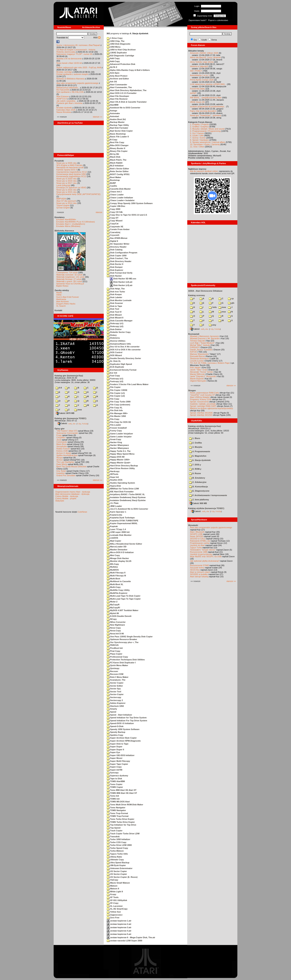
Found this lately (197, 89)
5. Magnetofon (198, 456)
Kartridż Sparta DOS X (67, 170)
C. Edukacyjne (198, 482)
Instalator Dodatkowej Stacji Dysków (126, 500)
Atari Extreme (63, 96)
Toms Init (113, 796)
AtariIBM (113, 105)
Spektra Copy (115, 735)
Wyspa (60, 458)
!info (213, 307)
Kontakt (58, 310)
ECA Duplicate (115, 367)
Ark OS (112, 82)
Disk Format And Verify (120, 273)
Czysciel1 (113, 235)
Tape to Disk (114, 779)
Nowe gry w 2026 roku (67, 163)
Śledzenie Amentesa (199, 359)
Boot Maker (114, 177)
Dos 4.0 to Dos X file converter (123, 347)
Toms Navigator (116, 808)
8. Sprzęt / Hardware (199, 140)
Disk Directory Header (119, 261)
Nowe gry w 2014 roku (67, 203)
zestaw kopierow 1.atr (119, 921)
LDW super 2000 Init (118, 532)
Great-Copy (114, 439)
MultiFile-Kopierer (117, 593)
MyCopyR (113, 605)
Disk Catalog (115, 250)
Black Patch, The (117, 160)
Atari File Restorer (117, 99)
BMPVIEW (61, 199)
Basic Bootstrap (116, 134)
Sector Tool (114, 692)
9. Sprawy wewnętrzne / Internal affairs (208, 142)
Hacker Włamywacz (118, 448)
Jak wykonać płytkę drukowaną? (205, 561)
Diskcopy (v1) (115, 323)
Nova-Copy (114, 631)
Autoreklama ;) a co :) (200, 75)
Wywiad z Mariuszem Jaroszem (204, 336)
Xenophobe (62, 446)
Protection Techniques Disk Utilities (126, 660)
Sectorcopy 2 (115, 700)
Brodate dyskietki (64, 108)
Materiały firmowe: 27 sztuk (69, 279)
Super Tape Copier (117, 764)
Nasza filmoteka (64, 112)
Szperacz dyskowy (117, 776)
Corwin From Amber (118, 229)
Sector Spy (114, 689)
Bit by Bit (113, 154)
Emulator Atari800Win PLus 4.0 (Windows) (76, 222)
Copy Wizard (115, 221)
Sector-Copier (115, 694)
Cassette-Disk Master (119, 189)
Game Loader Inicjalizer (120, 434)
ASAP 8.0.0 (62, 99)
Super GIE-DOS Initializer (121, 755)
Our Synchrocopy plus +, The (123, 642)
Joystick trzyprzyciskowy (201, 554)
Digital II (112, 241)
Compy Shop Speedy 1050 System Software (130, 203)
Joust (59, 440)
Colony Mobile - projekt (66, 498)
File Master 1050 (116, 416)
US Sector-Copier (117, 874)
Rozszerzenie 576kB (199, 565)
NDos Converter (116, 622)
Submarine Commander (67, 433)
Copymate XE (115, 227)
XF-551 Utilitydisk (117, 900)
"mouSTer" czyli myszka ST (202, 395)
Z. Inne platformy (199, 500)
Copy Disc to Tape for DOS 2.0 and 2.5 (127, 215)
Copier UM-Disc (116, 206)
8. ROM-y (195, 469)
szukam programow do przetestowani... (208, 106)
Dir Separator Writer (118, 244)
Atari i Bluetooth (197, 532)
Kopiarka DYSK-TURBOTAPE (122, 521)
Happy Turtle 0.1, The (119, 451)
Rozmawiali (194, 334)
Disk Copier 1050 (117, 256)
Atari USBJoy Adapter (200, 397)
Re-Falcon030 (63, 90)
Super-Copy (114, 767)
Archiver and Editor (118, 79)
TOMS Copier (115, 787)
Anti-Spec (113, 73)
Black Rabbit (115, 163)
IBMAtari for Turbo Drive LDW (123, 489)
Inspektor (61, 473)
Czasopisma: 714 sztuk (67, 272)
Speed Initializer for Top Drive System (127, 718)
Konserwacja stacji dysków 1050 (71, 174)
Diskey (112, 335)
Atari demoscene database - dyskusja (72, 494)
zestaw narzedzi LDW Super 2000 (124, 941)
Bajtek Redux (62, 286)
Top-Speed (114, 828)
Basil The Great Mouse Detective (71, 466)
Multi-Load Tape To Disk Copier (124, 596)
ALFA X (112, 67)
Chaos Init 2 (114, 192)
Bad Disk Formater (117, 128)
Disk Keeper (114, 294)
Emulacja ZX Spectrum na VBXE (71, 188)
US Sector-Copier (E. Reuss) (122, 877)
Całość (62, 423)
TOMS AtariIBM (116, 781)
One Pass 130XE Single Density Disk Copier (130, 637)
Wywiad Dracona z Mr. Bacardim (205, 338)
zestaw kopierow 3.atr (119, 927)
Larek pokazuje (63, 185)
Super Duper (115, 747)
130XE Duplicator (117, 53)
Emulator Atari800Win (66, 219)
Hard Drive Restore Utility (121, 468)
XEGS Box (195, 570)
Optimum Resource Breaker (122, 639)
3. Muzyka (196, 447)
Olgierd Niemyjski (198, 381)
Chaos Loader (115, 195)
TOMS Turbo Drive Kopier (121, 822)
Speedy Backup (116, 732)
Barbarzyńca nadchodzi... (68, 88)
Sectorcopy (114, 697)
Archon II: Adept (64, 453)
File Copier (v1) (116, 393)
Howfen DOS (115, 480)
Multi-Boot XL (115, 584)
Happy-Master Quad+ (119, 463)
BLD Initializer (115, 166)
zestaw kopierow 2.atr (119, 924)
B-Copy (112, 140)
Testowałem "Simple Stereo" (203, 550)
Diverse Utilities (116, 341)
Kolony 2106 (62, 451)
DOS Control (115, 352)
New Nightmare (116, 625)
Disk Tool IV (114, 312)
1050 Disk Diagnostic (119, 44)
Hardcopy (113, 471)
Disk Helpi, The (116, 289)
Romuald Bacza (197, 356)
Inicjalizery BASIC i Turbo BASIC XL (126, 494)
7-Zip (79, 424)
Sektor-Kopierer (116, 703)
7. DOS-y (195, 465)
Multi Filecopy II (116, 573)
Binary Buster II (116, 148)
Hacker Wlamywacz (118, 445)
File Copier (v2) (116, 396)
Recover (112, 671)
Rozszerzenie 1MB (199, 552)
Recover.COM (115, 674)
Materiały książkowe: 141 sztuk (71, 277)
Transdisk (113, 837)
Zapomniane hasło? (198, 20)
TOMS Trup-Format (118, 816)
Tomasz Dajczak (197, 341)
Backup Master (116, 122)
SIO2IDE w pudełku (199, 574)
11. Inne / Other (197, 147)
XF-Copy (113, 903)
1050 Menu (114, 47)
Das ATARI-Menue (117, 238)
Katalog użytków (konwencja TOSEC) (206, 508)
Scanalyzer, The (116, 680)
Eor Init (112, 373)
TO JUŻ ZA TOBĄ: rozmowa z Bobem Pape (210, 363)
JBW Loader (114, 506)
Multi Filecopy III (116, 576)
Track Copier (115, 831)
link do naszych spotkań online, (204, 171)
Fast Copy (113, 376)
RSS (97, 38)
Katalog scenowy (197, 295)
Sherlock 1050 (115, 706)
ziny (212, 325)
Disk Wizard (114, 315)
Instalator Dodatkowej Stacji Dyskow (126, 497)
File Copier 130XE (117, 390)
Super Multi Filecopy (118, 761)
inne (78, 410)
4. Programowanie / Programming (205, 131)
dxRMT (193, 93)
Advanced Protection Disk (121, 64)
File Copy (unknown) (118, 405)
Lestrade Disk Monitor (119, 535)
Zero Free (113, 918)
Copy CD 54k (115, 212)
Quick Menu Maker (117, 665)
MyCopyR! (113, 608)
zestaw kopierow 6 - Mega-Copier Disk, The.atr (131, 937)
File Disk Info (115, 410)
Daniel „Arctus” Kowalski (201, 350)
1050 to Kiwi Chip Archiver (121, 50)
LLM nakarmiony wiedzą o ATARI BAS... (208, 84)
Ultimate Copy (115, 860)
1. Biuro (195, 438)
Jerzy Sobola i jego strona (202, 62)
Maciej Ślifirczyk (197, 374)
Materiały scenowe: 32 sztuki (70, 275)
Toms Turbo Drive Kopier (120, 819)
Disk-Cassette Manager (120, 321)
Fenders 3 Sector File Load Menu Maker (128, 384)
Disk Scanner (115, 303)
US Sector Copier (117, 871)
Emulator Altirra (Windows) (68, 226)
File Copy (113, 399)
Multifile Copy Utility (118, 590)
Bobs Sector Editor (118, 171)
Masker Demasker (117, 550)
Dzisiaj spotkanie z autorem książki (72, 74)
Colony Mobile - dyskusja (67, 496)
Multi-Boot (113, 579)
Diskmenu (113, 338)
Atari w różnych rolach (200, 572)
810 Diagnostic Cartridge (120, 56)
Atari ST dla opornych (66, 201)
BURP (111, 183)
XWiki (59, 295)
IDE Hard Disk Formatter (120, 492)
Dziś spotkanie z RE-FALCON (70, 92)
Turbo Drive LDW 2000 (119, 845)
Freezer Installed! (117, 428)
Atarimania (61, 299)
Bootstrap (113, 180)
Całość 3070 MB (65, 413)
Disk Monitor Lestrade (119, 300)
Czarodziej (113, 232)
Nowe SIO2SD (197, 536)
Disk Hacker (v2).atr (121, 282)
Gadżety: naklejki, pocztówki (203, 404)
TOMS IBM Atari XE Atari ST (122, 793)
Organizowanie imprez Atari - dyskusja (73, 492)
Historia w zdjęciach (199, 66)
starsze (99, 212)
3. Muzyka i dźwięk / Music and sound (207, 129)
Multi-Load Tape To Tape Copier (124, 599)
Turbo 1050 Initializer (118, 839)
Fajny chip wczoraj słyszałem (203, 111)
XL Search (61, 306)
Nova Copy (114, 628)
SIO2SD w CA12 (198, 539)
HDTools (112, 474)
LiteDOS (112, 538)
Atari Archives (62, 301)
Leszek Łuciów (197, 361)
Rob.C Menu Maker (118, 677)
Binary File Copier (117, 151)
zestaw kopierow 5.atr (119, 934)
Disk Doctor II (115, 264)
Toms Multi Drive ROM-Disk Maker (125, 805)
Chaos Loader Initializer (120, 198)
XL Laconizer (115, 906)
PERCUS (113, 645)
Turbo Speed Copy (117, 848)
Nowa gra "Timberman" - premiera (205, 115)
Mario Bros (61, 444)
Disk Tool (113, 309)
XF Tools (113, 897)
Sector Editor (115, 686)
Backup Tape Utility (118, 125)
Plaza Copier (115, 654)
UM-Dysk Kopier (116, 865)
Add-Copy (113, 61)
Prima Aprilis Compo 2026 (202, 80)
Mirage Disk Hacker (118, 558)
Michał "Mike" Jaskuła (200, 345)
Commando (62, 442)
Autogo (112, 111)
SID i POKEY (196, 71)
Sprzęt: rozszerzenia (199, 402)
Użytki (204, 40)
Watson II (113, 889)
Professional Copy (117, 657)
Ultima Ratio (114, 857)
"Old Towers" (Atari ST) (67, 431)
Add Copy (113, 58)
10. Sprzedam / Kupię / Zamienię (205, 144)
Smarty (112, 709)
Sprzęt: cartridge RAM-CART (203, 406)
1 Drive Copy (115, 38)
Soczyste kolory (197, 568)
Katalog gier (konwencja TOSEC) (70, 418)
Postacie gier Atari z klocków (69, 103)
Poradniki (59, 161)
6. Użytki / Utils (197, 135)
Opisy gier (60, 429)
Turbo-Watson (115, 851)
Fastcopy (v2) (115, 381)
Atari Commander (117, 85)
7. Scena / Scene (198, 138)
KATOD (193, 352)
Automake (113, 113)
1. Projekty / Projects (199, 124)
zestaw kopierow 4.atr (119, 931)
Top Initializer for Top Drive (121, 825)
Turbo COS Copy (117, 842)
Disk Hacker (114, 276)
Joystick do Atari (197, 545)
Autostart (113, 116)
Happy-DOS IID (116, 457)
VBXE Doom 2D (197, 102)
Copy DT (113, 218)
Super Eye (113, 752)
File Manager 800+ (117, 413)
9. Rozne (195, 473)
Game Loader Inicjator (119, 437)
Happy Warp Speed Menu (121, 454)
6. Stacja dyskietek (200, 460)
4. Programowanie (200, 451)
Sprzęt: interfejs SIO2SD (201, 415)
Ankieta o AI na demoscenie (69, 59)
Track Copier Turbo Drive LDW (123, 834)
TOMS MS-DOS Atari (118, 802)
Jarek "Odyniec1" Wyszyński (203, 376)
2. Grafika (195, 443)
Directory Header (117, 247)
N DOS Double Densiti (119, 616)
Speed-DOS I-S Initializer (120, 723)
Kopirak (112, 526)
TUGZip (85, 424)
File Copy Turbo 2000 (119, 402)
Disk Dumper (115, 267)
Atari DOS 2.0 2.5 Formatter (122, 93)
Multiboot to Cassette (119, 581)
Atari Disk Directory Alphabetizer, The (127, 90)
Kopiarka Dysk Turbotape (121, 518)
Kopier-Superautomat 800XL (122, 523)
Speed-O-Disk (115, 726)
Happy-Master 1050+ (118, 460)
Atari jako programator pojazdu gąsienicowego (77, 83)
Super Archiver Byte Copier (122, 738)
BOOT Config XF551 (118, 174)
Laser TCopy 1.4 (116, 529)
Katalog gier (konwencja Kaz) (69, 376)
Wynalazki (193, 525)
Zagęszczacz (115, 915)
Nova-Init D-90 (115, 634)
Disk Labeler (114, 297)
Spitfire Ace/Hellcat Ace (67, 455)
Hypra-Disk (114, 486)
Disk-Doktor (114, 329)
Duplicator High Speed (119, 364)
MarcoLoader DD (117, 547)
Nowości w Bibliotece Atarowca (71, 79)
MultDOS (113, 570)
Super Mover (115, 758)
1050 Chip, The (116, 41)
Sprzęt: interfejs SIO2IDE (201, 413)
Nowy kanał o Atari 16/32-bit (69, 63)
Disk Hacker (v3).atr (121, 285)
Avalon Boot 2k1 (116, 119)
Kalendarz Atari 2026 (66, 110)
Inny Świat (61, 471)
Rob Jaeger (195, 367)
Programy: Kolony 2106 (201, 399)
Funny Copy (114, 431)
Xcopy (111, 894)
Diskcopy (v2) (115, 326)
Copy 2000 (113, 209)
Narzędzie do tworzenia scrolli (70, 167)
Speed (111, 712)
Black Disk (114, 157)
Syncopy (113, 773)
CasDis (112, 186)
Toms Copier (115, 784)
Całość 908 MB (198, 503)
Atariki (59, 293)
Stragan (192, 390)
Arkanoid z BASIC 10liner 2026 (204, 53)
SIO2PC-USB (196, 534)
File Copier (114, 387)
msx (222, 312)
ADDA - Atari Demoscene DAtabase (205, 291)
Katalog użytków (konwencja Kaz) (205, 426)
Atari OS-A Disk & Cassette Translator (127, 102)
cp (231, 298)
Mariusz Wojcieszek (199, 354)
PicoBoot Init (115, 648)
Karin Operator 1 (116, 512)
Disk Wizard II (115, 318)
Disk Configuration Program (122, 253)
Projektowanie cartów (200, 543)
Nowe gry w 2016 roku (67, 190)
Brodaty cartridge (64, 72)
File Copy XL (115, 408)
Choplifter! (61, 437)
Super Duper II (115, 750)
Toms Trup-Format (117, 813)
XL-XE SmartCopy (117, 909)
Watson (112, 886)
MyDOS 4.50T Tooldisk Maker (123, 610)
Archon (60, 460)
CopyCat (113, 224)
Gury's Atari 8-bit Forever (68, 297)
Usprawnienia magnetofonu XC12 (72, 172)
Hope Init (113, 477)
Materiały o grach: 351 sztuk (69, 281)
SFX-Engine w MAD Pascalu (69, 165)
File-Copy (113, 419)
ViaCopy (112, 880)
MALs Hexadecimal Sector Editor (124, 544)
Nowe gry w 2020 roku (67, 179)
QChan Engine (63, 208)
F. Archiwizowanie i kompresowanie (208, 495)
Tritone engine (63, 205)
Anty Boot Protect (117, 76)
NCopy (112, 619)
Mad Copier (114, 541)
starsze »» (98, 117)
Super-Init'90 (115, 770)
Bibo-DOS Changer (118, 145)
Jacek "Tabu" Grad (198, 370)
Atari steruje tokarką (199, 577)
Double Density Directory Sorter (124, 358)
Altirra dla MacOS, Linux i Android (205, 57)
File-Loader (114, 425)
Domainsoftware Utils (119, 344)
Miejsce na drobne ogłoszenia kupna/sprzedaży (212, 408)
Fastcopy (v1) (115, 379)
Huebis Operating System (121, 483)
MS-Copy (113, 564)
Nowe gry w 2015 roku (67, 192)
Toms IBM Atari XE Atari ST (122, 790)
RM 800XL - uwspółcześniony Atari (206, 98)
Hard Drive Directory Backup (122, 466)
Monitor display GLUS (119, 561)
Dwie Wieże (62, 464)
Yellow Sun (114, 912)
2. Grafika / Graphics (199, 127)
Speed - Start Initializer (119, 715)
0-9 (59, 388)
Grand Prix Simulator (66, 475)
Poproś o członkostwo (218, 20)
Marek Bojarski (197, 379)
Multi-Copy (114, 587)
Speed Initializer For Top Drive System (127, 721)
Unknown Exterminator (120, 868)
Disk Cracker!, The (117, 258)
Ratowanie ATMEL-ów (200, 541)
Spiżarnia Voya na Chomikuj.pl (70, 284)
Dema (214, 40)
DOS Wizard (114, 355)
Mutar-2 (112, 602)
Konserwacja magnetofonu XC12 (71, 176)
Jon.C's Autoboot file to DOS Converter (127, 509)
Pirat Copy (113, 651)
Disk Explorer (115, 270)
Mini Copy (113, 555)
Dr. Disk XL (114, 361)
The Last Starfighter (65, 462)
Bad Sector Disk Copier (120, 131)
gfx (231, 303)
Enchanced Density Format (122, 370)
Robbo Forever (63, 449)
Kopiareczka (114, 515)
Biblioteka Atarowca (64, 231)
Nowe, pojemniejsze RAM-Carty (205, 393)
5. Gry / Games (197, 133)
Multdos (112, 567)
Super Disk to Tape (118, 744)
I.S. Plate (113, 503)
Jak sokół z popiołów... (67, 101)
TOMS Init (113, 799)
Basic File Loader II (118, 137)
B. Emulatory (197, 478)
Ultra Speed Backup (118, 863)
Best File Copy (115, 142)
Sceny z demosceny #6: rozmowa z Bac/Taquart (78, 45)
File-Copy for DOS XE (119, 422)
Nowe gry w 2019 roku (67, 181)
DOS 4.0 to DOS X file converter (124, 350)
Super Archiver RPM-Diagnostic (124, 741)
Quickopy (113, 668)
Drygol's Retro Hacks (66, 304)
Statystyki (60, 501)
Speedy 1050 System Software (123, 729)
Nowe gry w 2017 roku (67, 183)
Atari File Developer (118, 96)
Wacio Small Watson (118, 883)
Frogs (59, 435)
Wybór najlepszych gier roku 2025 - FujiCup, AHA (79, 67)
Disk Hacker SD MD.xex (123, 279)
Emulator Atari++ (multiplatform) (71, 224)
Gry (195, 40)
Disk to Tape (114, 306)
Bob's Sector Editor (118, 169)
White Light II (115, 892)
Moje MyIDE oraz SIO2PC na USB (206, 556)
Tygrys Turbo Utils (117, 854)
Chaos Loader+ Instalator (121, 200)
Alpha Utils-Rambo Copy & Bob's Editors (128, 70)
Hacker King (114, 442)
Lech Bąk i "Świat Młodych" (202, 343)
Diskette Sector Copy (119, 332)
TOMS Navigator (116, 810)
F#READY (195, 347)
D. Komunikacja (198, 487)
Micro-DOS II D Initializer (120, 552)
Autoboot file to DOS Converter (124, 108)
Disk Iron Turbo (116, 292)
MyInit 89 (113, 613)
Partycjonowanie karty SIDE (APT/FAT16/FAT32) (78, 194)
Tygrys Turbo (196, 548)
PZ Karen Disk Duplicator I (121, 663)
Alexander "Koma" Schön (201, 372)
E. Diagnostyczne (199, 491)
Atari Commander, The (119, 87)
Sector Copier (115, 683)
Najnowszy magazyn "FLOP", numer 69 (74, 54)
